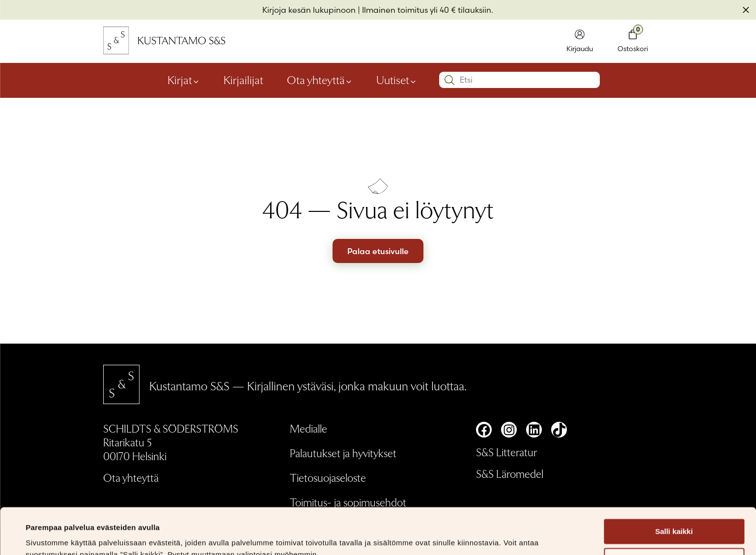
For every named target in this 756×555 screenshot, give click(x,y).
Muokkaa (674, 514)
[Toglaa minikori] (633, 42)
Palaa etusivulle (378, 251)
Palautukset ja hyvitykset (343, 453)
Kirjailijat (243, 79)
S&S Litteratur (506, 452)
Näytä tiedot (47, 536)
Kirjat (180, 79)
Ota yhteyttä (316, 79)
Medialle (308, 428)
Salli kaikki (674, 485)
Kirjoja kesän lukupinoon (309, 10)
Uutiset (393, 79)
